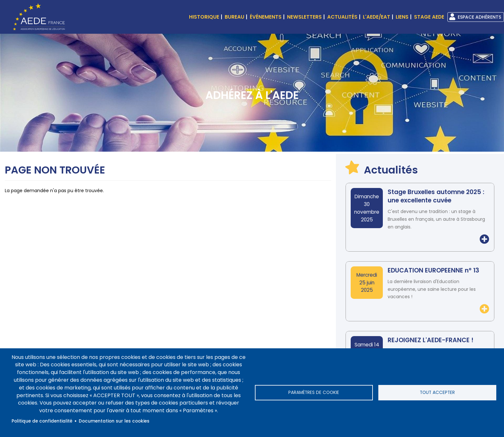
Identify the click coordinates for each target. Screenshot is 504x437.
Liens (402, 17)
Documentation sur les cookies (114, 421)
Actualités (342, 17)
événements (266, 17)
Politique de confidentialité (42, 421)
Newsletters (304, 17)
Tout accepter (437, 392)
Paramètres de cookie (314, 392)
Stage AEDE (429, 17)
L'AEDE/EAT (377, 17)
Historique (204, 17)
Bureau (234, 17)
